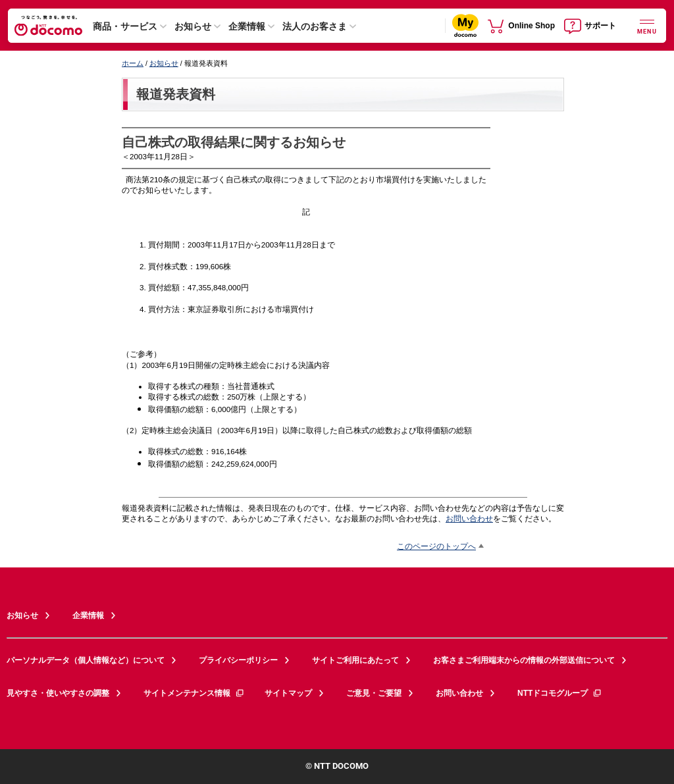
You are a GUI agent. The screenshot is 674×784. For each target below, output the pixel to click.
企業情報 (247, 26)
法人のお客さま (315, 26)
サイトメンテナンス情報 (194, 693)
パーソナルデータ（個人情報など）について (86, 660)
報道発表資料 (176, 94)
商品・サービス (125, 26)
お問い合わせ (469, 518)
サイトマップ (288, 693)
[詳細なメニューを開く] (647, 25)
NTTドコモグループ (560, 693)
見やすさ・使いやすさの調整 (58, 693)
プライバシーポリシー (238, 660)
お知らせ (193, 26)
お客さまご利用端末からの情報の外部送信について (524, 660)
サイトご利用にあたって (355, 660)
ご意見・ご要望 (374, 693)
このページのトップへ (436, 546)
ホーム (133, 63)
